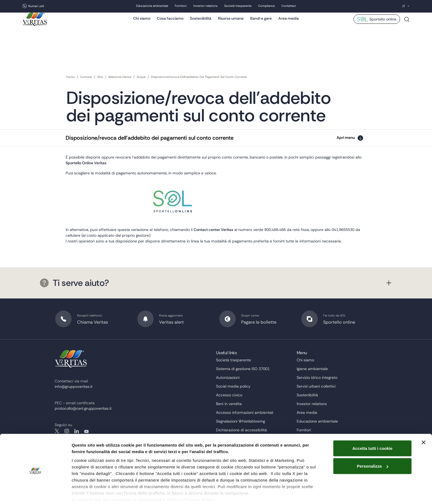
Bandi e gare (261, 23)
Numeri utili (36, 6)
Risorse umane (231, 23)
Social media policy (233, 399)
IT (404, 6)
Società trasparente (238, 6)
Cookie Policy (165, 479)
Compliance (266, 6)
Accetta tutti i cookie (373, 427)
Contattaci (289, 6)
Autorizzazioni (228, 390)
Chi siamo (142, 23)
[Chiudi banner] (424, 421)
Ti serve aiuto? (74, 298)
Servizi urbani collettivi (316, 399)
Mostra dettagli (86, 493)
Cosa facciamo (170, 23)
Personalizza (373, 445)
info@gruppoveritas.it (74, 399)
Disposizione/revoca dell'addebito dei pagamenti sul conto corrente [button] (150, 137)
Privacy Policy (200, 479)
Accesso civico (229, 408)
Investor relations (205, 6)
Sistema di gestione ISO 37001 (243, 381)
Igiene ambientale (312, 381)
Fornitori (181, 6)
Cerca (407, 26)
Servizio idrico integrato (317, 390)
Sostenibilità (201, 23)
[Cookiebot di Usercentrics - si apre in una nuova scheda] (35, 493)
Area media (289, 23)
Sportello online (383, 24)
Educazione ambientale (152, 6)
